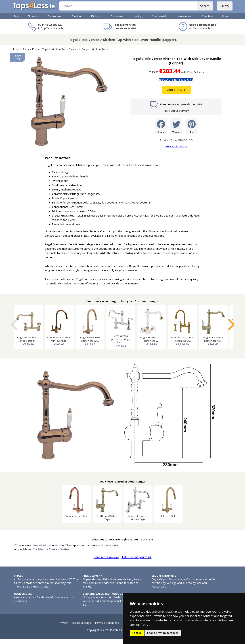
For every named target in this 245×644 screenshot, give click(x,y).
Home (16, 54)
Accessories (184, 21)
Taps (16, 21)
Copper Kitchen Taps (95, 54)
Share (161, 131)
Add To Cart (176, 95)
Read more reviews (106, 562)
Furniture (77, 21)
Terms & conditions (107, 628)
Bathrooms (55, 21)
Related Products (176, 151)
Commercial (159, 21)
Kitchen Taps (40, 54)
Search (204, 9)
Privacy (63, 628)
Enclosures (117, 21)
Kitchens (96, 21)
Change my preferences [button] (163, 633)
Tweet (176, 131)
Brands (226, 21)
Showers (33, 21)
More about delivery (176, 116)
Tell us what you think (137, 562)
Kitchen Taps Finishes (65, 54)
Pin (192, 131)
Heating (137, 21)
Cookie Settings (81, 628)
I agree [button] (137, 633)
